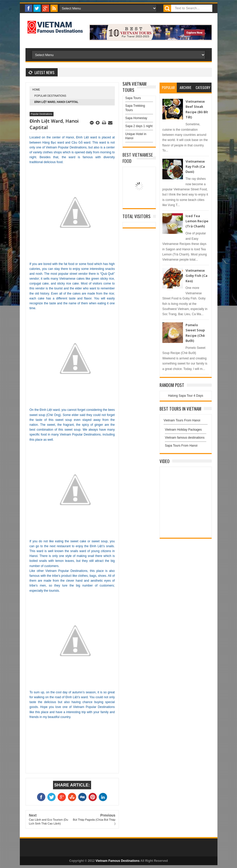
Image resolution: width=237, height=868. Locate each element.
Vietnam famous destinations (185, 438)
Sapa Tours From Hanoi (181, 446)
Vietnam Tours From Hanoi (182, 420)
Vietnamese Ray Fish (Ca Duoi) (195, 167)
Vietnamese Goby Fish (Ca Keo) (196, 276)
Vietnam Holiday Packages (186, 431)
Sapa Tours (133, 98)
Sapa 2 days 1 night (139, 126)
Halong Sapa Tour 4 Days (186, 396)
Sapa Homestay (136, 118)
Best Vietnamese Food (138, 158)
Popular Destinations (50, 96)
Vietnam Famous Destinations (117, 861)
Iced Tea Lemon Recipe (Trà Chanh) (197, 221)
